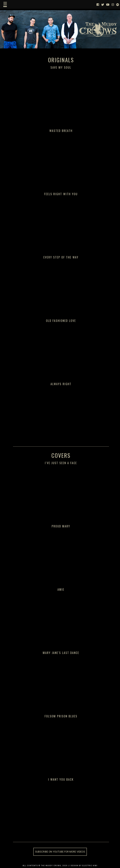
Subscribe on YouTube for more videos (60, 852)
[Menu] (5, 4)
